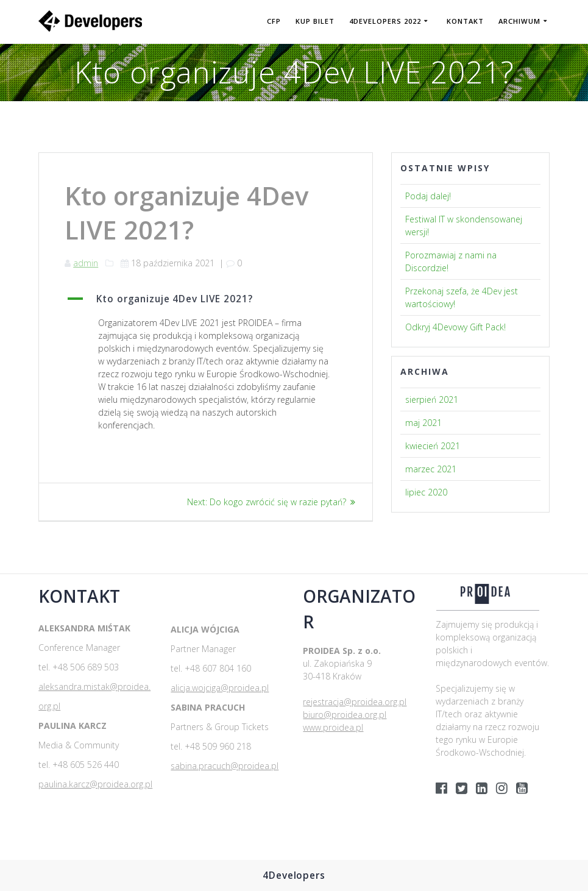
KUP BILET (315, 21)
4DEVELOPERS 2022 (385, 21)
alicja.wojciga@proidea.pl (220, 688)
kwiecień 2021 (433, 446)
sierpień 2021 (432, 399)
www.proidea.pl (333, 727)
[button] (206, 300)
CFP (274, 21)
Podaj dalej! (428, 196)
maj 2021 (423, 423)
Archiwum (519, 21)
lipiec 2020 (426, 492)
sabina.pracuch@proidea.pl (225, 766)
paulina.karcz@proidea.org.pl (95, 784)
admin (86, 263)
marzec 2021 (431, 469)
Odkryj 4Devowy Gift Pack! (455, 327)
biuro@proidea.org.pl (345, 715)
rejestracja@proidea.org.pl (355, 702)
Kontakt (465, 21)
